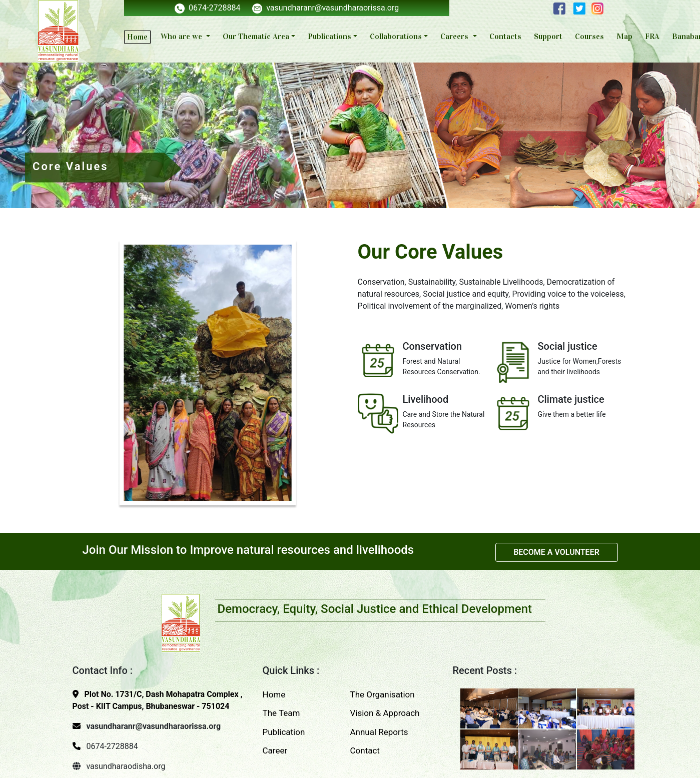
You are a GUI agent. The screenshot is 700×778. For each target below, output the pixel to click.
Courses (589, 36)
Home (137, 37)
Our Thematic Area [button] (256, 36)
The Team (281, 713)
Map (624, 36)
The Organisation (383, 694)
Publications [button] (329, 36)
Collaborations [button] (396, 36)
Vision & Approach (385, 713)
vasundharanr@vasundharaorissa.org (325, 8)
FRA (652, 36)
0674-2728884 (207, 8)
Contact (365, 750)
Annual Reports (379, 732)
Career (275, 750)
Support (548, 36)
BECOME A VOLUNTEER (556, 552)
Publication (284, 732)
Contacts (505, 36)
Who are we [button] (182, 36)
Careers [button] (455, 36)
